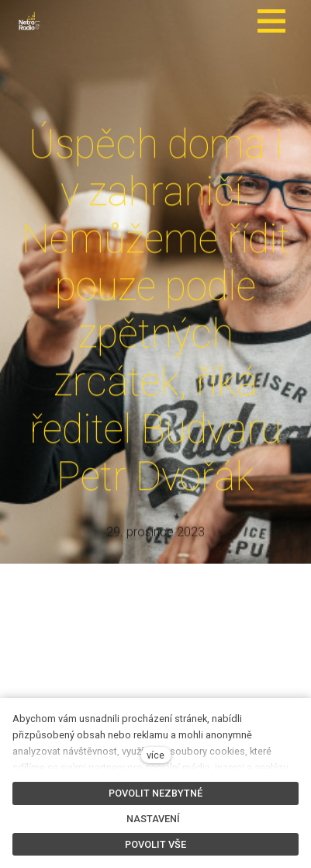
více (155, 755)
